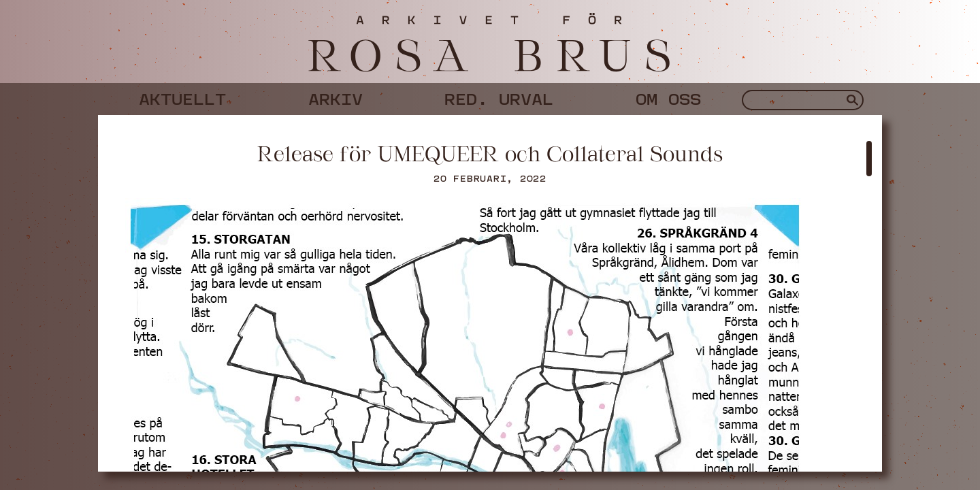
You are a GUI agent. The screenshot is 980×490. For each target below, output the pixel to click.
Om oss (668, 97)
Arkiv (336, 97)
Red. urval (499, 97)
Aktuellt (182, 97)
